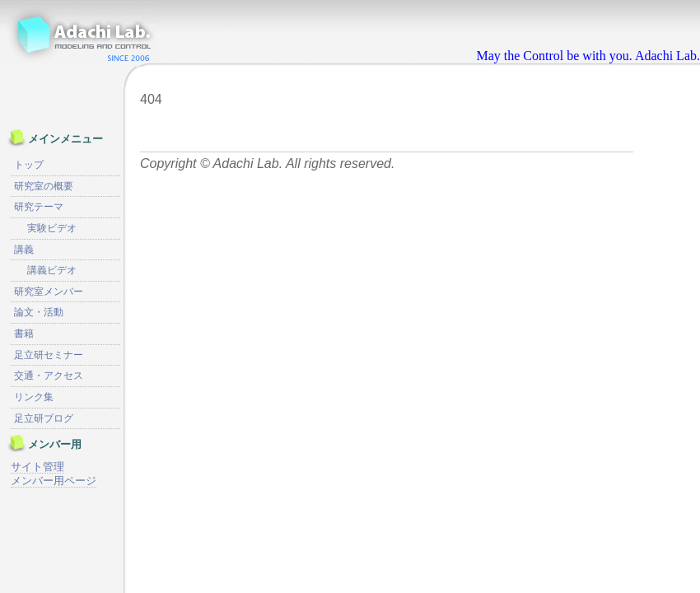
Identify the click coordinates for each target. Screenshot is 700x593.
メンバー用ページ (54, 481)
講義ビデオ (52, 270)
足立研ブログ (44, 418)
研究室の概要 (44, 186)
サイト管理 (37, 467)
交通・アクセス (49, 376)
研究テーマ (39, 207)
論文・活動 (39, 312)
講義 (24, 250)
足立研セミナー (49, 355)
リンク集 (34, 397)
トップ (29, 165)
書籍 (24, 334)
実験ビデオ (52, 228)
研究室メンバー (49, 292)
